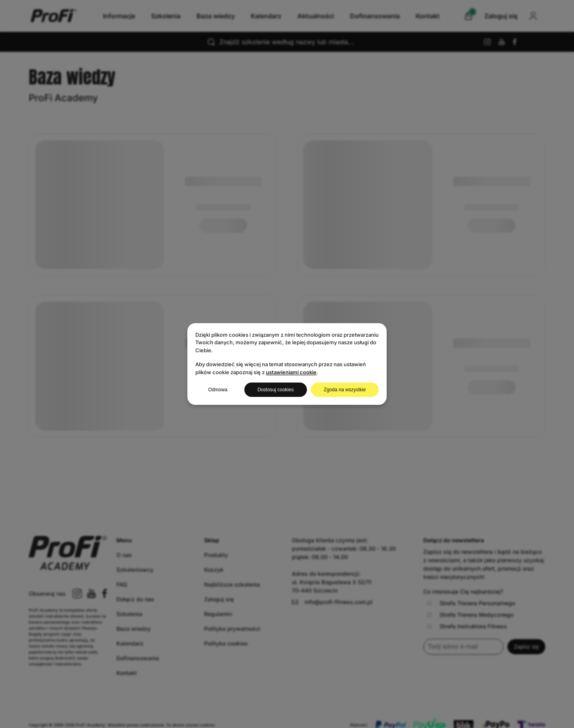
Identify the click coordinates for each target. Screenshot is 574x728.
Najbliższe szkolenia (232, 584)
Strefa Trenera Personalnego (471, 603)
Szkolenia (166, 16)
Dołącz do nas (135, 599)
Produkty (216, 555)
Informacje (119, 16)
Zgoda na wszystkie (345, 390)
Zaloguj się (219, 599)
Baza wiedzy (216, 16)
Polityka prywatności (232, 629)
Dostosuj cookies (276, 390)
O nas (124, 555)
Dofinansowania (375, 16)
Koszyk (214, 570)
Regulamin (218, 614)
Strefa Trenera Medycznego (470, 615)
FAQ (122, 584)
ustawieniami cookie (291, 372)
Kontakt (428, 16)
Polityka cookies (226, 643)
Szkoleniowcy (135, 570)
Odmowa (218, 390)
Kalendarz (266, 16)
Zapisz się (526, 647)
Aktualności (316, 16)
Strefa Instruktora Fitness (467, 626)
